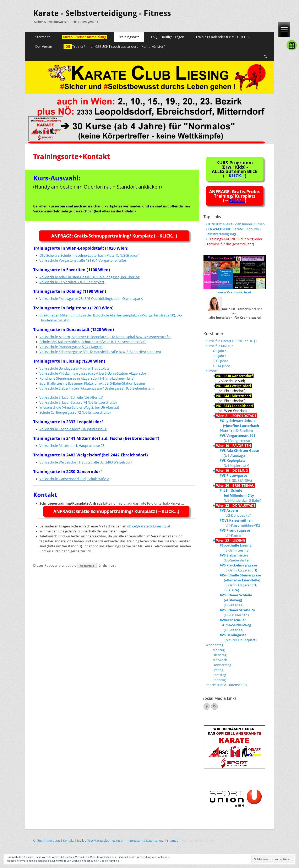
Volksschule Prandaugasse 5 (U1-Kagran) (71, 347)
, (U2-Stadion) (240, 426)
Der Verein (44, 47)
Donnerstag (222, 665)
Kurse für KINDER (219, 346)
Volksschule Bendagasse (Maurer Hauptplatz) (75, 368)
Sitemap (173, 840)
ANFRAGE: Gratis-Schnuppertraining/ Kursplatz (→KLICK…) (114, 236)
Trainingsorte (129, 37)
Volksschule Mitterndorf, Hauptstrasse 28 (72, 446)
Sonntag (219, 680)
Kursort (212, 371)
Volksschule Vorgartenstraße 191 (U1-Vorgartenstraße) (83, 260)
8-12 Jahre (220, 361)
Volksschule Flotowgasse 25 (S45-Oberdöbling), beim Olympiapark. (91, 299)
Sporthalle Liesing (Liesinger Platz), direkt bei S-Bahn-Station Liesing (92, 383)
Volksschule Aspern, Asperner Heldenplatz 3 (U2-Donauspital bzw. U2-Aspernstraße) (105, 337)
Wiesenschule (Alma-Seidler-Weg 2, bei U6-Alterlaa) (79, 407)
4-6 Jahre (219, 351)
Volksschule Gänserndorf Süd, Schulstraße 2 (74, 479)
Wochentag (214, 645)
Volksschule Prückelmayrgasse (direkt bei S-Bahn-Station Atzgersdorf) (94, 373)
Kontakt (68, 840)
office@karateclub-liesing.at (149, 526)
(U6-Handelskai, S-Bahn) (240, 495)
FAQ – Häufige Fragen (168, 37)
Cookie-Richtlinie (109, 861)
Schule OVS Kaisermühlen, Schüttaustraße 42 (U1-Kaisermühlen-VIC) (93, 342)
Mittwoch (220, 660)
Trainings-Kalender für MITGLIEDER (223, 37)
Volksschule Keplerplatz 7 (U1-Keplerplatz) (72, 282)
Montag (219, 650)
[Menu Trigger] (284, 30)
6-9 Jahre (219, 356)
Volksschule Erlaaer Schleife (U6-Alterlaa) (71, 397)
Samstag (219, 675)
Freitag (218, 670)
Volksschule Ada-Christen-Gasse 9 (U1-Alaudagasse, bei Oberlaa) (90, 277)
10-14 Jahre (221, 366)
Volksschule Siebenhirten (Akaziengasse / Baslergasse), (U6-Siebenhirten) (97, 388)
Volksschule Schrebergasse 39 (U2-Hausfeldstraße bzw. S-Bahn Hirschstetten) (100, 352)
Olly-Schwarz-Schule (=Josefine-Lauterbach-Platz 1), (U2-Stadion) (89, 255)
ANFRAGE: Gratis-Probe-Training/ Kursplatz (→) (235, 196)
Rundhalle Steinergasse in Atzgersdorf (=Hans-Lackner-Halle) (87, 378)
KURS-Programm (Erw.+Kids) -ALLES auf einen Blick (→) (235, 169)
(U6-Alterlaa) (236, 600)
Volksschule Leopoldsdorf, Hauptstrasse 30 (73, 429)
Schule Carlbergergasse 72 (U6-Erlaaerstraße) (75, 412)
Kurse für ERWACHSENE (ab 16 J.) (231, 341)
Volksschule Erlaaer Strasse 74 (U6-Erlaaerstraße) (78, 402)
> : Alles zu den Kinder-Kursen (235, 224)
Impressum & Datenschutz (227, 685)
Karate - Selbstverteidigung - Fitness (102, 13)
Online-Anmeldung (47, 840)
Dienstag (220, 655)
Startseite (43, 37)
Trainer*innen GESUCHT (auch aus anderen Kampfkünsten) (114, 47)
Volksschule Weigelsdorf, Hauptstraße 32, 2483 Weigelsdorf (86, 462)
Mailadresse (87, 566)
